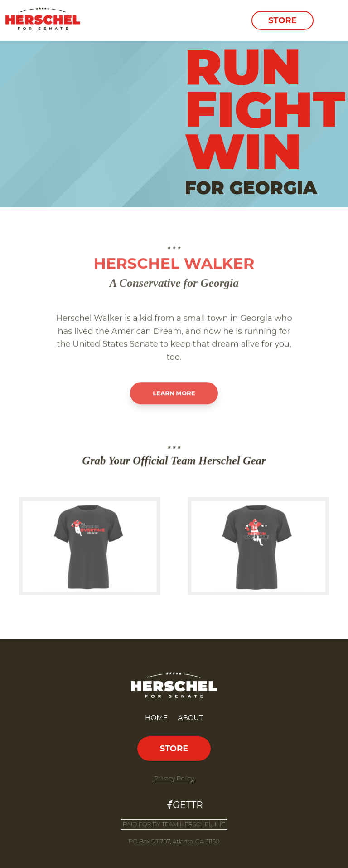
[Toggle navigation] (330, 20)
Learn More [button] (174, 420)
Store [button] (283, 20)
